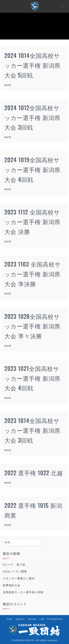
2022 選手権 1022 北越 (34, 473)
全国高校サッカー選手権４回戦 (23, 592)
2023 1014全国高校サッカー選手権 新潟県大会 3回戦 (32, 430)
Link (42, 619)
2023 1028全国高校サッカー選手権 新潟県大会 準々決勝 (32, 326)
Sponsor (20, 619)
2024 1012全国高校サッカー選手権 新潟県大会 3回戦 (32, 117)
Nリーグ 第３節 (14, 565)
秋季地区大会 (11, 585)
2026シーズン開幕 (15, 571)
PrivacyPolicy (55, 619)
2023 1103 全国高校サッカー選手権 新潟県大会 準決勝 (33, 274)
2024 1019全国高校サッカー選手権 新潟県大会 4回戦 (32, 169)
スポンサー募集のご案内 (19, 578)
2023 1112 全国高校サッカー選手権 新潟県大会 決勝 (32, 222)
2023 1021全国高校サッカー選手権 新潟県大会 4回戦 (32, 378)
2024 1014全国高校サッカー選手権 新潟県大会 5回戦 (32, 65)
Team (10, 619)
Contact (32, 619)
